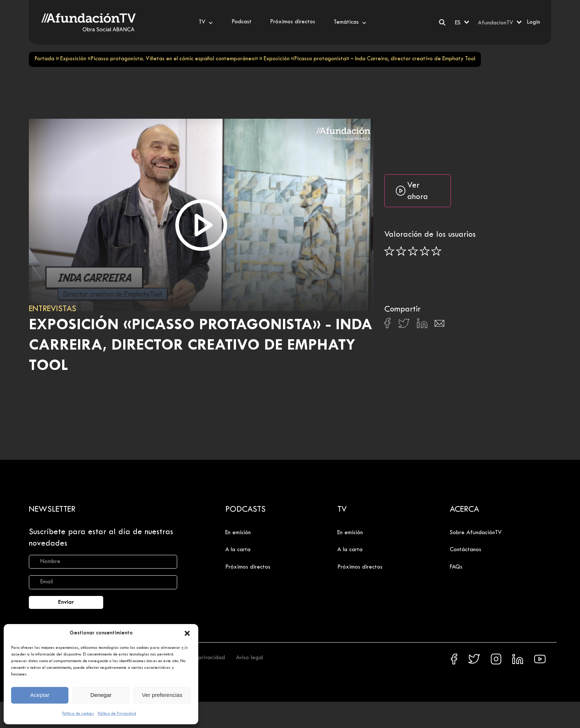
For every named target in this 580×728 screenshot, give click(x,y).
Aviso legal (249, 658)
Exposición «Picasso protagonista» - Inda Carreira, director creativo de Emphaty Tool (201, 346)
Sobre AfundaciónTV (476, 533)
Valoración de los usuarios (430, 235)
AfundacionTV (495, 23)
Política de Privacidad (117, 714)
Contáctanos (466, 550)
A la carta (238, 550)
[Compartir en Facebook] (387, 325)
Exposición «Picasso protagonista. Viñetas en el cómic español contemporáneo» (159, 59)
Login (533, 22)
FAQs (456, 567)
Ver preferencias (162, 695)
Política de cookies (78, 714)
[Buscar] (442, 22)
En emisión (238, 533)
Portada (44, 59)
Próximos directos (248, 567)
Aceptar (40, 695)
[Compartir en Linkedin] (422, 325)
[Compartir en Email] (439, 325)
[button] (187, 633)
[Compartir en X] (404, 325)
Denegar (101, 695)
